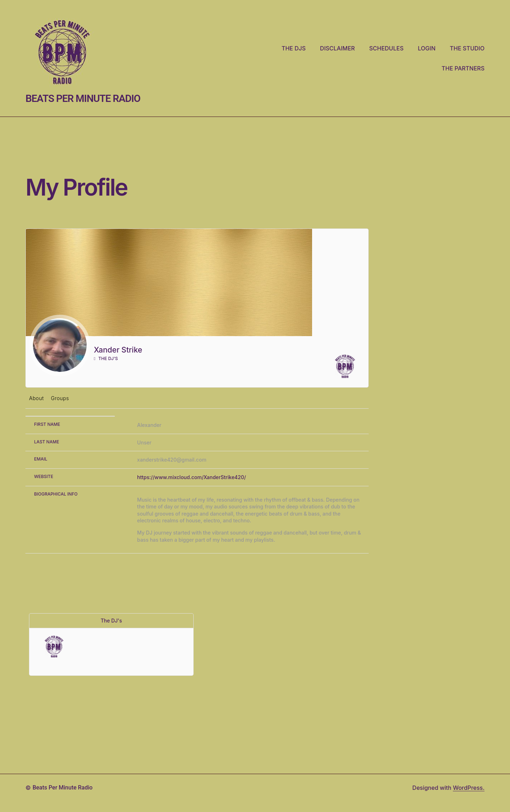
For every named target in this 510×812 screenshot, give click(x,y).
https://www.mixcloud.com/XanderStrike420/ (191, 477)
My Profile (76, 187)
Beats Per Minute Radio (83, 99)
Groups (60, 398)
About (36, 398)
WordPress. (468, 788)
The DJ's (106, 358)
